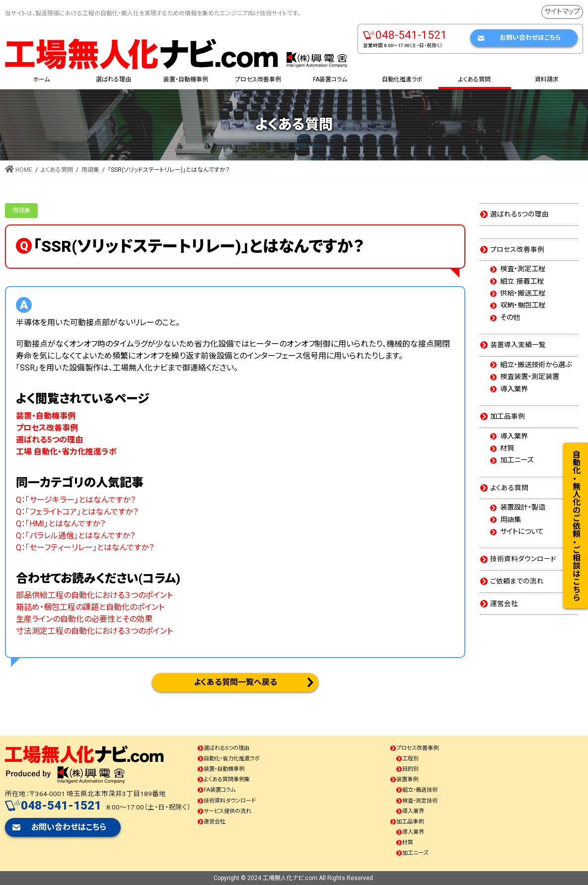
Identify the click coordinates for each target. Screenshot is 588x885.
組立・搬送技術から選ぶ (536, 365)
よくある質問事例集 (227, 779)
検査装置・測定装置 (530, 377)
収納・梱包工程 (523, 305)
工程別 (410, 759)
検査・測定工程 (523, 269)
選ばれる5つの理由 (519, 214)
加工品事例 (508, 416)
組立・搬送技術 (420, 790)
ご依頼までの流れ (517, 581)
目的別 (410, 769)
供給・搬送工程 (523, 294)
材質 (507, 448)
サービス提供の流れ (227, 811)
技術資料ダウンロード (523, 559)
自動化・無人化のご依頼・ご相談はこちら (576, 525)
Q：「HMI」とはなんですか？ (61, 524)
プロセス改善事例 (517, 249)
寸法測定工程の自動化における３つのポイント (94, 631)
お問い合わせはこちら (530, 37)
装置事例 (407, 779)
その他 (510, 318)
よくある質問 (509, 488)
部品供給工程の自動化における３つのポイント (94, 595)
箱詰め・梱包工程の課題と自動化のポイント (90, 607)
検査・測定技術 (420, 801)
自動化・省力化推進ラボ (232, 759)
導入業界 (514, 389)
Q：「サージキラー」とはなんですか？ (76, 500)
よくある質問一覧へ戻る (235, 682)
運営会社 (504, 603)
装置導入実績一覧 (518, 345)
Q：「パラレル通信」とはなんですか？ (75, 536)
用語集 (21, 211)
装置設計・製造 (523, 508)
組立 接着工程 (522, 282)
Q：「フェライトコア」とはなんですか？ (77, 512)
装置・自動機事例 (224, 769)
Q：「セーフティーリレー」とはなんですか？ (85, 548)
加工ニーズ (517, 460)
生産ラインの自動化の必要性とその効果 (84, 619)
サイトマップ (562, 12)
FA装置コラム (220, 790)
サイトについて (522, 532)
